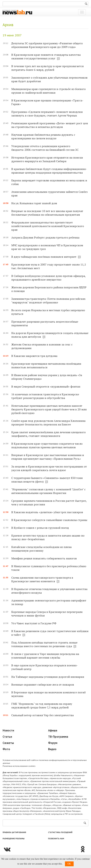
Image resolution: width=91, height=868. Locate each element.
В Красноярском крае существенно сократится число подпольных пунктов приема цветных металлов (47, 445)
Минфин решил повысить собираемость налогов (44, 558)
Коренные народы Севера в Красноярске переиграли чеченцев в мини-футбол (47, 614)
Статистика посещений (60, 832)
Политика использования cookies (19, 766)
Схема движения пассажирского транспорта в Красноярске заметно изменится (42, 579)
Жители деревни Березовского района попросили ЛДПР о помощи (49, 289)
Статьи (7, 737)
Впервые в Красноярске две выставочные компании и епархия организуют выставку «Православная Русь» (48, 457)
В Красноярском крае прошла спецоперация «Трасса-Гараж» (47, 102)
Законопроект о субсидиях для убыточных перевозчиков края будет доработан (49, 79)
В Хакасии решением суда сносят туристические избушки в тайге (50, 633)
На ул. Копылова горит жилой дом (34, 203)
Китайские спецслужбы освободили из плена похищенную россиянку (41, 549)
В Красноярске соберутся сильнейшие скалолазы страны (49, 520)
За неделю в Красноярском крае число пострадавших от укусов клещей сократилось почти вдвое (49, 468)
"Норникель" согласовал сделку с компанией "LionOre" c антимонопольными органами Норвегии (48, 491)
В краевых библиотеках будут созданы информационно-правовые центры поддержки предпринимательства (49, 171)
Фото (6, 749)
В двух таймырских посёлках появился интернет (44, 257)
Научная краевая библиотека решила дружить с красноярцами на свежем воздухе (43, 136)
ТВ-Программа (58, 737)
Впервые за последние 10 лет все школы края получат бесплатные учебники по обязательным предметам (47, 213)
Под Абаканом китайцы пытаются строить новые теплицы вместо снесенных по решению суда (44, 644)
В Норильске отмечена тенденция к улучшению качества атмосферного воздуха (49, 591)
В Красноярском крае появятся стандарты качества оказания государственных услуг (46, 57)
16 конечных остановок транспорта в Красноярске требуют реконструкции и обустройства (45, 396)
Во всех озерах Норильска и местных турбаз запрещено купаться (48, 312)
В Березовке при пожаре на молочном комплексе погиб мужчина (48, 694)
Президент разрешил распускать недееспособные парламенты (45, 323)
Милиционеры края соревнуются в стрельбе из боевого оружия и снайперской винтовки (48, 91)
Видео (52, 749)
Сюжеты (8, 743)
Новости (8, 730)
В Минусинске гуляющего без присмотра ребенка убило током (49, 568)
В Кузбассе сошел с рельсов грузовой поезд (40, 528)
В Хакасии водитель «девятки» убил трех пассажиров (47, 512)
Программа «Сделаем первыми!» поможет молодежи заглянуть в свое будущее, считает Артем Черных (47, 114)
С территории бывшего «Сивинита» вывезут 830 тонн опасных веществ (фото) (47, 480)
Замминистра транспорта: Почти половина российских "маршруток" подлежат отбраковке (48, 301)
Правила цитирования (14, 832)
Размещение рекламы (14, 839)
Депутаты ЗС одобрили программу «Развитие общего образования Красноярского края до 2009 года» (47, 45)
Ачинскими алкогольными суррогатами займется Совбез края (49, 194)
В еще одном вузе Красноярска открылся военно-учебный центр (45, 667)
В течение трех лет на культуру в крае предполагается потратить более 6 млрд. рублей (47, 68)
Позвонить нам (56, 839)
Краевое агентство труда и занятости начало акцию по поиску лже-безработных (48, 537)
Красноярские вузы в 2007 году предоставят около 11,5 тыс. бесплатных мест (49, 266)
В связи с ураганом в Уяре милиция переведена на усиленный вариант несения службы (45, 656)
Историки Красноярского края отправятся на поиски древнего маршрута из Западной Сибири (47, 159)
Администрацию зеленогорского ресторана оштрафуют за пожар (49, 602)
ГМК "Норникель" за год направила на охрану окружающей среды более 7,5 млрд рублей (42, 706)
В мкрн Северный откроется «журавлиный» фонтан (46, 386)
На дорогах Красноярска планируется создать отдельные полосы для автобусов (50, 335)
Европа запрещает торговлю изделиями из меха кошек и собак (49, 182)
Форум (53, 743)
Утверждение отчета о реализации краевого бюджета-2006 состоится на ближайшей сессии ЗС (45, 148)
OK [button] (69, 864)
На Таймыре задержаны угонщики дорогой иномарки (48, 677)
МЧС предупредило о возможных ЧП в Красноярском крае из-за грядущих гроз (47, 247)
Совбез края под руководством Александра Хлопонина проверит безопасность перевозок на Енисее (48, 423)
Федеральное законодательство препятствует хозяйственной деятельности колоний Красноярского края (48, 226)
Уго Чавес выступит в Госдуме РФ (34, 623)
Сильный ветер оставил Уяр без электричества (42, 715)
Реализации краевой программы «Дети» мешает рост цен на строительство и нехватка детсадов (50, 125)
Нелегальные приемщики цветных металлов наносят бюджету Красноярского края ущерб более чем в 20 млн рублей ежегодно (49, 409)
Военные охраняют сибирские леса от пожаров (43, 685)
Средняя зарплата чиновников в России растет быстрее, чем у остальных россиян (49, 503)
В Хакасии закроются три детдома (34, 356)
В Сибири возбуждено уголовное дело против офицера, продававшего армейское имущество (48, 278)
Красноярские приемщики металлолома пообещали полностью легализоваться (46, 365)
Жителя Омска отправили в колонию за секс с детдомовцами (42, 346)
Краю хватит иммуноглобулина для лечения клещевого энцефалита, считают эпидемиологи (48, 434)
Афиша (53, 730)
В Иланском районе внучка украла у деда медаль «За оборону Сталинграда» (47, 377)
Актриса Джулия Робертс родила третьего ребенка (45, 237)
